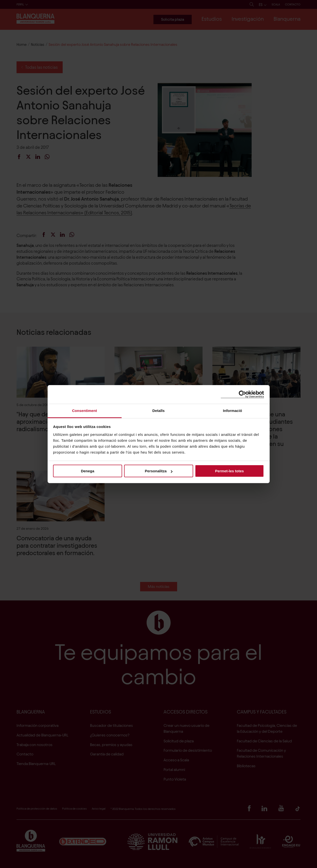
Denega (88, 471)
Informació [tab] (233, 410)
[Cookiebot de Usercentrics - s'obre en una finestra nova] (242, 394)
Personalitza (159, 471)
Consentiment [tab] (84, 410)
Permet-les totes (230, 471)
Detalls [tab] (159, 410)
